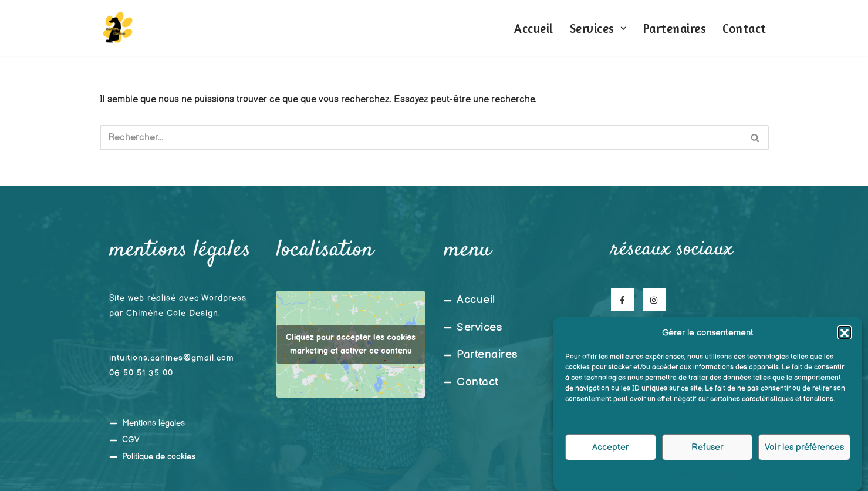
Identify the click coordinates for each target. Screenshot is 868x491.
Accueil (534, 28)
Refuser (707, 453)
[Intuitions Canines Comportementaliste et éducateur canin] (117, 28)
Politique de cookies (702, 481)
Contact (744, 28)
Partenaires (675, 28)
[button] (845, 338)
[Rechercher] (421, 138)
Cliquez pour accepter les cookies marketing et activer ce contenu (351, 344)
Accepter (610, 453)
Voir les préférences (804, 453)
